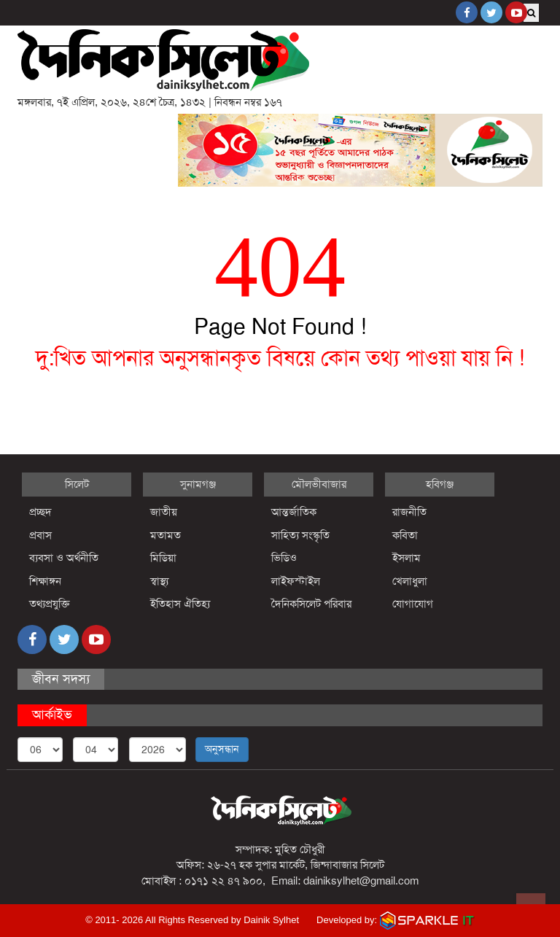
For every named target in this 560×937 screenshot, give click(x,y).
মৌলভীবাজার (319, 484)
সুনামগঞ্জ (198, 484)
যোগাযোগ (413, 604)
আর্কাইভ (52, 715)
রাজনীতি (409, 512)
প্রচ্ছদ (40, 512)
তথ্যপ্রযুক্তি (50, 604)
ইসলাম (407, 558)
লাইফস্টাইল (296, 581)
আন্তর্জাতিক (294, 512)
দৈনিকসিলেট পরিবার (311, 604)
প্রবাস (40, 535)
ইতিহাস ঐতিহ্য (180, 604)
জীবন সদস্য (61, 679)
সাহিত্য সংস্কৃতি (300, 535)
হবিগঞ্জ (440, 484)
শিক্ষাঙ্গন (45, 581)
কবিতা (405, 535)
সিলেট (77, 484)
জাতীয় (164, 512)
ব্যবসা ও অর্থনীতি (64, 558)
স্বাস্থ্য (159, 581)
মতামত (166, 535)
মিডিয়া (163, 558)
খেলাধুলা (410, 581)
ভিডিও (284, 558)
